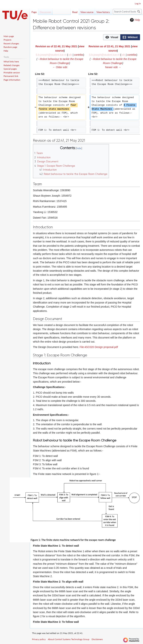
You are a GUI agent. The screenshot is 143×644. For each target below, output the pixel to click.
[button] (112, 37)
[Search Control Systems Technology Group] (127, 12)
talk (70, 55)
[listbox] (122, 37)
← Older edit (60, 67)
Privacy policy (39, 639)
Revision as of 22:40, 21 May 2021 (56, 46)
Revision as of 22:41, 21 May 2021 (109, 46)
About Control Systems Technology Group (69, 639)
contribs (79, 55)
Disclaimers (97, 639)
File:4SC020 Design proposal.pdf (99, 347)
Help (135, 20)
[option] (112, 37)
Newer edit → (113, 67)
